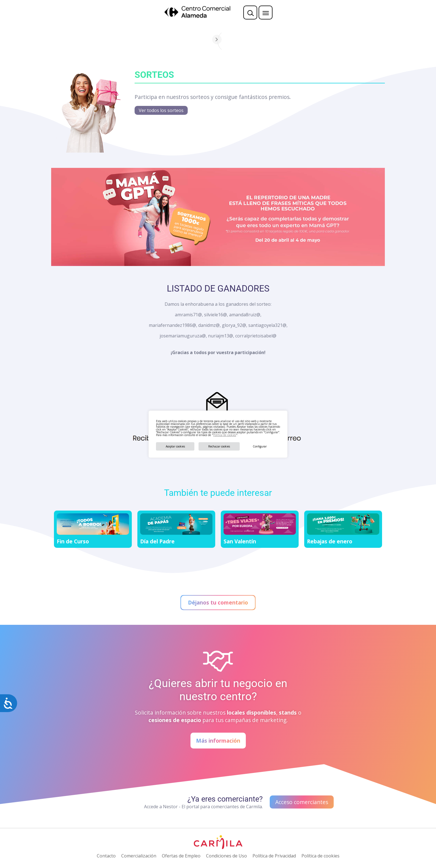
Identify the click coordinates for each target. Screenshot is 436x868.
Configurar (260, 446)
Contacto (106, 856)
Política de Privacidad (274, 856)
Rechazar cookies (219, 446)
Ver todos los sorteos (161, 110)
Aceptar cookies (175, 446)
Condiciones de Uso (226, 856)
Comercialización (139, 856)
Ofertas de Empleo (181, 856)
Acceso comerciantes (302, 802)
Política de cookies (225, 435)
